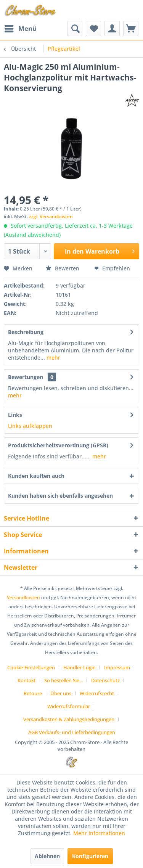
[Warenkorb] (131, 29)
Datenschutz (105, 680)
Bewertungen (26, 377)
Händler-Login (80, 667)
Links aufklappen (30, 426)
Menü (21, 28)
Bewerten (63, 268)
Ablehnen (47, 856)
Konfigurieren (90, 856)
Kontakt (27, 680)
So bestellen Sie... (63, 680)
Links (15, 415)
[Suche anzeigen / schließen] (75, 29)
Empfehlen (112, 268)
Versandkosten (23, 597)
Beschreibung (26, 332)
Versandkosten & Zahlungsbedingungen (69, 719)
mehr (53, 358)
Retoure (33, 693)
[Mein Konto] (112, 29)
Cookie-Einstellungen (31, 667)
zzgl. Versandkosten (51, 216)
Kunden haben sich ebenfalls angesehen (60, 496)
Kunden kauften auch (36, 476)
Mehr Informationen (99, 833)
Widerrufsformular (69, 706)
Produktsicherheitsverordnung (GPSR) (58, 445)
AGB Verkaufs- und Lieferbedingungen (72, 732)
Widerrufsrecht (97, 693)
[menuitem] (20, 29)
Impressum (117, 667)
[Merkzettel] (93, 29)
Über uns (61, 693)
